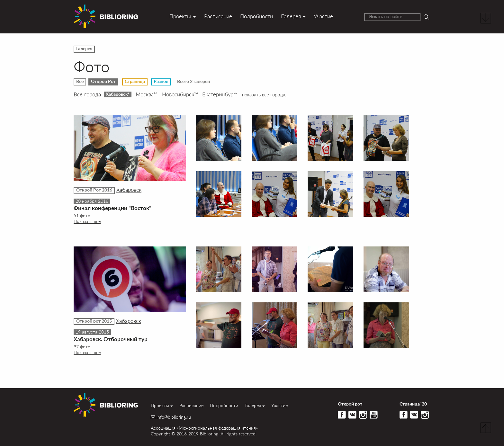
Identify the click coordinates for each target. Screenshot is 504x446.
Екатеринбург (220, 94)
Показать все (87, 221)
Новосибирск (180, 94)
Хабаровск (118, 94)
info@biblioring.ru (174, 417)
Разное (161, 82)
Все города (87, 94)
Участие (323, 16)
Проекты (180, 16)
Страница (135, 82)
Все (80, 82)
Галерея (291, 16)
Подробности (256, 16)
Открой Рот (103, 82)
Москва (147, 94)
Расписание (218, 16)
